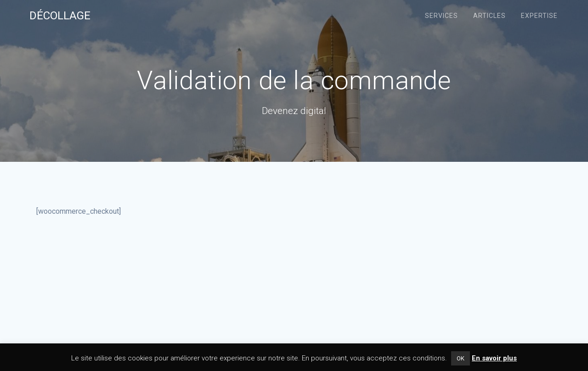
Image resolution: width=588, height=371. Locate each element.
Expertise (539, 16)
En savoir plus (494, 358)
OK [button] (461, 358)
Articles (489, 16)
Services (441, 16)
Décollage (60, 16)
